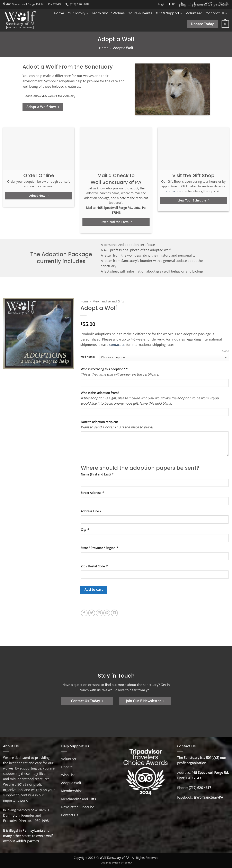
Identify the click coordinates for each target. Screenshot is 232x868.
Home (59, 13)
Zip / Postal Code (94, 566)
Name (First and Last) (97, 474)
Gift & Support (169, 13)
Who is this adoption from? (100, 393)
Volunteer (194, 13)
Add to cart (94, 590)
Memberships (72, 791)
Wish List (68, 775)
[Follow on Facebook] (170, 4)
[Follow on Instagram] (174, 4)
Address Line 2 (91, 511)
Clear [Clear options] (226, 351)
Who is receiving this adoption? (104, 369)
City (85, 530)
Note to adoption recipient (99, 422)
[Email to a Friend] (99, 613)
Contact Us (216, 13)
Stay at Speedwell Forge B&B (204, 4)
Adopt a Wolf (71, 783)
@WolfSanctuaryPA (208, 797)
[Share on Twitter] (92, 613)
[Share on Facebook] (84, 613)
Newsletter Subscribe (78, 807)
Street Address (92, 493)
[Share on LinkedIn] (114, 613)
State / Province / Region (99, 548)
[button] (162, 4)
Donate (67, 767)
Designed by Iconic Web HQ (116, 862)
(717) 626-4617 (200, 788)
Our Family (78, 13)
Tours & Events (140, 13)
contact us (173, 191)
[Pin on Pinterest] (107, 613)
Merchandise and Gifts (108, 301)
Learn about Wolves (108, 13)
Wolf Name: (87, 357)
